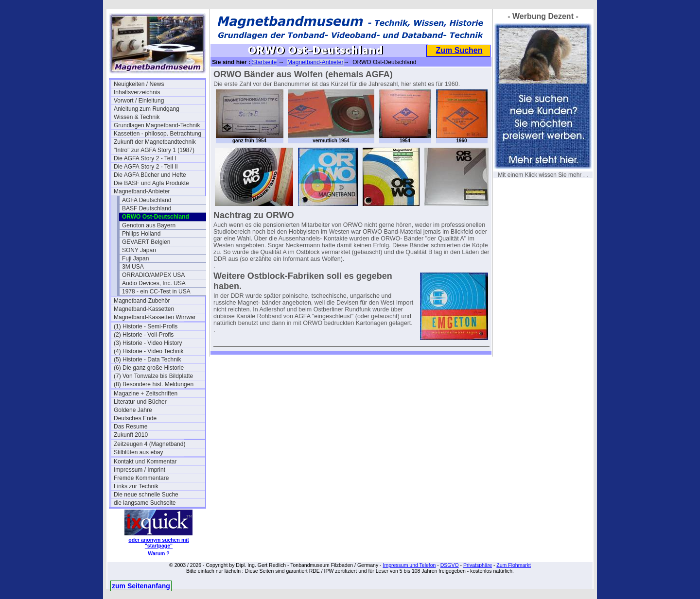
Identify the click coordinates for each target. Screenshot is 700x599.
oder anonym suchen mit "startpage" (158, 543)
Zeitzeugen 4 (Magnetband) (149, 444)
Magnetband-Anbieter (142, 191)
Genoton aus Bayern (149, 225)
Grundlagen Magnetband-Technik (157, 125)
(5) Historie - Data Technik (148, 359)
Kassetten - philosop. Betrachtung (157, 134)
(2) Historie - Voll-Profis (144, 335)
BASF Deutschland (147, 208)
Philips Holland (141, 234)
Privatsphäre (478, 565)
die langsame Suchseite (145, 503)
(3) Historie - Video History (148, 343)
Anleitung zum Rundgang (147, 109)
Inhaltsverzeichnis (137, 92)
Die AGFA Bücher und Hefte (150, 175)
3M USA (133, 267)
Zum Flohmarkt (514, 565)
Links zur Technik (136, 486)
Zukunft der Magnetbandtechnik (155, 142)
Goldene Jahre (133, 410)
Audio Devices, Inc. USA (154, 283)
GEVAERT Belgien (146, 242)
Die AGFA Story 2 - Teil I (145, 158)
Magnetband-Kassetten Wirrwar (155, 317)
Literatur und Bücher (140, 402)
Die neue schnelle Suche (146, 495)
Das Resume (131, 427)
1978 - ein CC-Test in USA (156, 291)
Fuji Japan (135, 258)
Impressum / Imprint (140, 470)
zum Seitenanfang (141, 586)
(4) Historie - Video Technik (149, 351)
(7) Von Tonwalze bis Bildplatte (153, 376)
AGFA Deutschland (147, 200)
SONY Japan (139, 250)
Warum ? (159, 553)
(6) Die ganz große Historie (149, 368)
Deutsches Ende (135, 418)
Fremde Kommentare (141, 478)
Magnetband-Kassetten (144, 309)
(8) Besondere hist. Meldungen (154, 384)
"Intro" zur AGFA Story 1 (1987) (154, 150)
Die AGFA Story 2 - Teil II (146, 167)
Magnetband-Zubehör (142, 301)
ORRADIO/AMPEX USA (153, 275)
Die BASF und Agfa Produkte (151, 183)
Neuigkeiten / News (139, 84)
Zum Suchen (459, 50)
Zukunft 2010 (131, 435)
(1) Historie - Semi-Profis (146, 326)
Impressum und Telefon (409, 565)
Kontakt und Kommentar (145, 462)
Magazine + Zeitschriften (146, 394)
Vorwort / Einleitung (139, 101)
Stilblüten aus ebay (138, 452)
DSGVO (450, 565)
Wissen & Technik (137, 117)
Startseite (264, 62)
